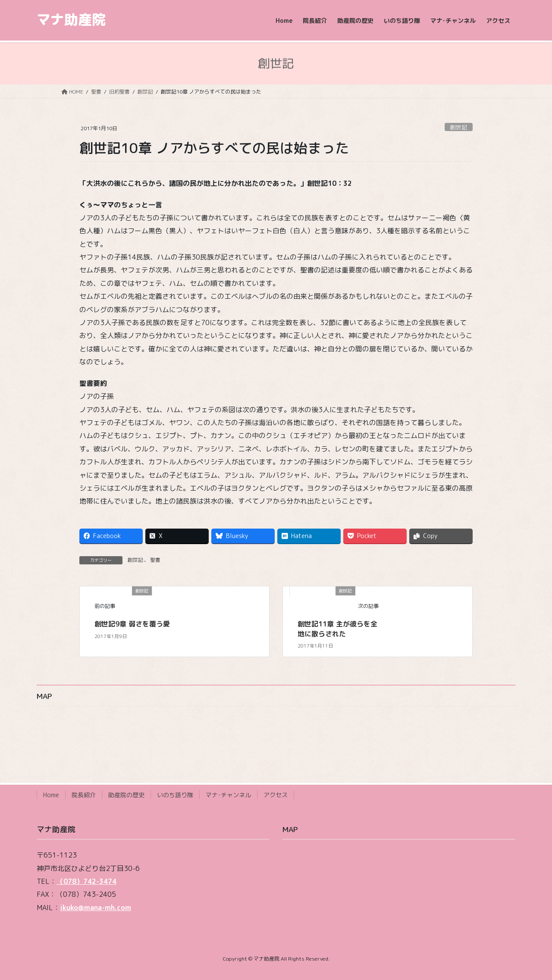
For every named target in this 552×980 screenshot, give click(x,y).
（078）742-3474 (86, 881)
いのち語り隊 (175, 795)
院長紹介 (84, 795)
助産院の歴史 (126, 795)
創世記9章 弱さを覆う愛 (132, 624)
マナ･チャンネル (228, 795)
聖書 (155, 560)
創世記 (459, 127)
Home (51, 795)
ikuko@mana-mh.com (96, 908)
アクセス (276, 795)
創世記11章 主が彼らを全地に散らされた (337, 629)
